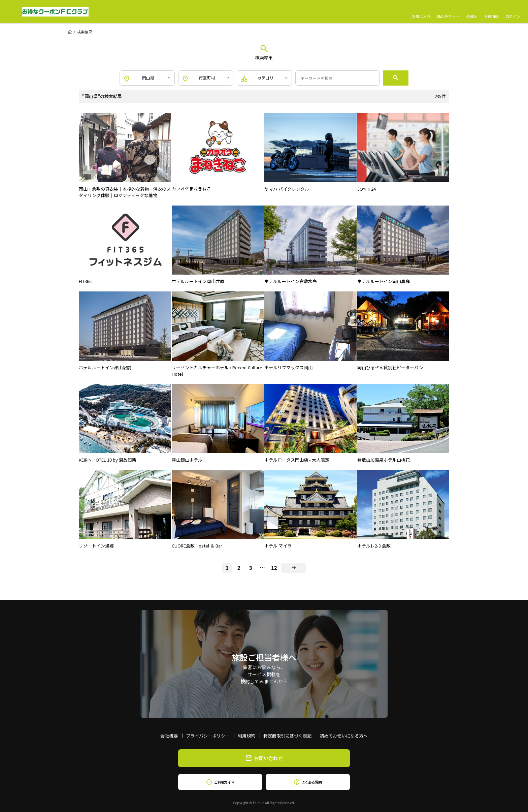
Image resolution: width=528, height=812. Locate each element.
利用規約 (246, 736)
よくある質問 (308, 782)
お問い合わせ (264, 758)
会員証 (472, 12)
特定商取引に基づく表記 (287, 736)
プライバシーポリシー (208, 736)
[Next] (293, 568)
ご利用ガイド (220, 782)
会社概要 (169, 736)
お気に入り (421, 12)
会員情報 (491, 12)
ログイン (513, 12)
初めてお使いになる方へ (344, 736)
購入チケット (448, 12)
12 (274, 568)
